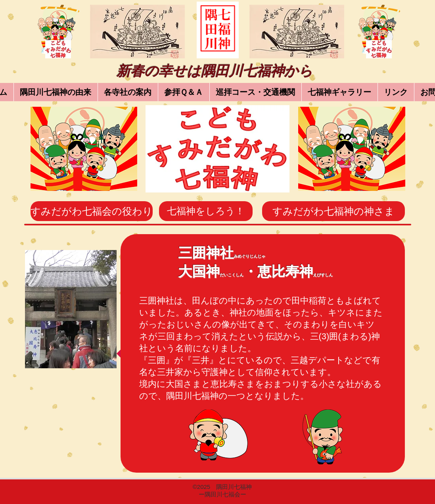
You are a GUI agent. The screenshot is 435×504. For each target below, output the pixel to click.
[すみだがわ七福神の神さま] (333, 211)
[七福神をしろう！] (206, 211)
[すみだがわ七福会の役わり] (92, 211)
